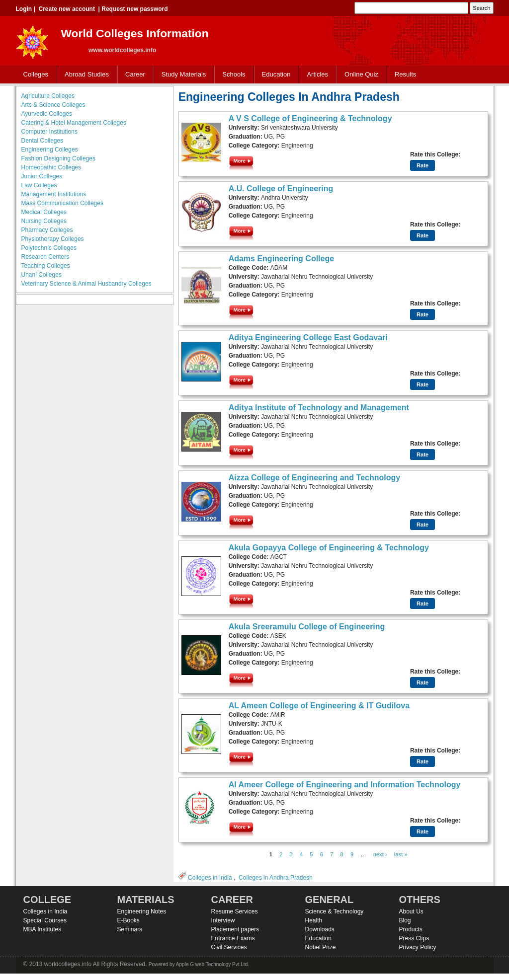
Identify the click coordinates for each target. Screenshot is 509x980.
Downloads (320, 929)
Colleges (34, 75)
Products (411, 929)
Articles (317, 74)
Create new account (67, 9)
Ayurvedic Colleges (47, 114)
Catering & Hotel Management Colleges (74, 123)
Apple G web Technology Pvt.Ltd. (212, 964)
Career (133, 75)
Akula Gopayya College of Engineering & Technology (329, 548)
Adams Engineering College (281, 259)
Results (405, 74)
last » (401, 854)
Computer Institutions (49, 132)
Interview (223, 920)
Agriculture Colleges (48, 96)
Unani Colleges (42, 275)
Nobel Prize (321, 947)
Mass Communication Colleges (62, 203)
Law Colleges (39, 185)
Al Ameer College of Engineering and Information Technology (345, 785)
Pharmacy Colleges (47, 230)
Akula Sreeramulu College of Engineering (307, 627)
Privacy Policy (418, 947)
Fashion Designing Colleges (58, 158)
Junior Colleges (42, 176)
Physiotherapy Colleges (53, 239)
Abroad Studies (85, 75)
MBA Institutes (42, 929)
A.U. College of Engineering (281, 188)
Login (24, 9)
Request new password (134, 9)
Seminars (130, 929)
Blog (405, 920)
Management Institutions (54, 194)
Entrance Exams (233, 938)
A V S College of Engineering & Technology (310, 118)
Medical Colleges (44, 212)
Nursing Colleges (44, 221)
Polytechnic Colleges (49, 248)
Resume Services (235, 911)
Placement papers (235, 929)
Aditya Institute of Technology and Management (319, 408)
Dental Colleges (42, 141)
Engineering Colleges (50, 150)
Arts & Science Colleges (53, 105)
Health (314, 920)
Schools (232, 75)
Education (274, 75)
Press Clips (414, 938)
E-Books (128, 920)
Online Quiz (361, 74)
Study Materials (182, 75)
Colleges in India (210, 878)
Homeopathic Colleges (51, 167)
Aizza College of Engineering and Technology (315, 478)
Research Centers (45, 257)
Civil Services (229, 947)
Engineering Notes (142, 911)
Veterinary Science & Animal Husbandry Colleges (86, 284)
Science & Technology (335, 911)
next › (380, 854)
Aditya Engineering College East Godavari (308, 338)
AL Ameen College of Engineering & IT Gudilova (319, 706)
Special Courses (45, 920)
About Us (411, 911)
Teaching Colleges (46, 266)
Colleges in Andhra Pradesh (276, 878)
